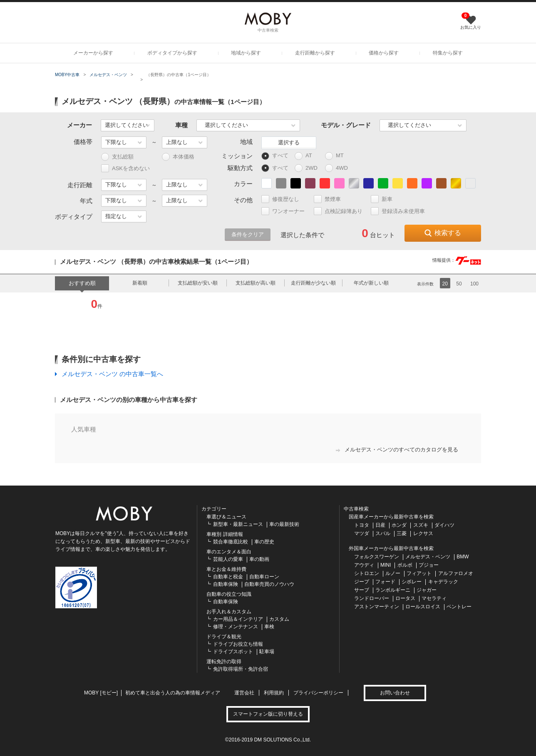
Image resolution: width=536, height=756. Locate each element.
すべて (275, 156)
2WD (308, 168)
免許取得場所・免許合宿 (241, 669)
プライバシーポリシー (318, 693)
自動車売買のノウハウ (269, 584)
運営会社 (244, 693)
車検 (269, 627)
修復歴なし (284, 199)
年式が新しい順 (371, 283)
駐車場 (267, 652)
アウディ (364, 565)
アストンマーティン (377, 607)
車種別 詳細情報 (225, 534)
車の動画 (259, 559)
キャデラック (443, 582)
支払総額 (117, 157)
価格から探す (384, 53)
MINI (386, 565)
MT (338, 156)
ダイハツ (444, 525)
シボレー (412, 582)
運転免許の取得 (224, 662)
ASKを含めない (125, 168)
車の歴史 (264, 542)
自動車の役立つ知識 (229, 594)
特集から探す (448, 53)
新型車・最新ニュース (238, 524)
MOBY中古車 (67, 75)
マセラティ (434, 598)
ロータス (405, 598)
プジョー (429, 565)
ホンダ (399, 525)
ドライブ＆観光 (224, 637)
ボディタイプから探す (172, 53)
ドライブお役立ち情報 (238, 644)
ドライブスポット (233, 652)
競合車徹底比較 (231, 542)
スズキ (421, 525)
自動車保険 (226, 584)
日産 (380, 525)
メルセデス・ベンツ (108, 75)
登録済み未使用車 (398, 211)
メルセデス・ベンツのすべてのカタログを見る (397, 450)
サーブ (362, 590)
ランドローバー (372, 598)
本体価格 (178, 157)
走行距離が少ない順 (313, 283)
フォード (385, 582)
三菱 (402, 533)
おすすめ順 (82, 283)
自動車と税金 (228, 577)
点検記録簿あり (342, 211)
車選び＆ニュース (226, 517)
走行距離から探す (315, 53)
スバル (383, 533)
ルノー (393, 573)
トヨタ (362, 525)
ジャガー (427, 590)
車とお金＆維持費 (226, 569)
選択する (289, 143)
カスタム (279, 619)
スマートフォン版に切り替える (268, 714)
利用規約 (274, 693)
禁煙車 (331, 199)
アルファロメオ (456, 573)
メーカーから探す (93, 53)
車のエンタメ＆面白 (229, 552)
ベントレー (459, 607)
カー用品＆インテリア (238, 619)
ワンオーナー (287, 211)
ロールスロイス (423, 607)
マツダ (362, 533)
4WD (339, 168)
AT (307, 156)
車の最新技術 (284, 524)
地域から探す (246, 53)
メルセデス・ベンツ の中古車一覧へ (112, 374)
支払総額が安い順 (198, 283)
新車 (385, 199)
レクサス (423, 533)
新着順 (140, 283)
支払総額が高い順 (256, 283)
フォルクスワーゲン (377, 557)
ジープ (362, 582)
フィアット (419, 573)
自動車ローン (264, 577)
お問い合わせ (395, 693)
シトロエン (367, 573)
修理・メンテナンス (236, 627)
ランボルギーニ (393, 590)
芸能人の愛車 (228, 559)
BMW (463, 557)
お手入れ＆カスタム (229, 612)
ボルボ (405, 565)
